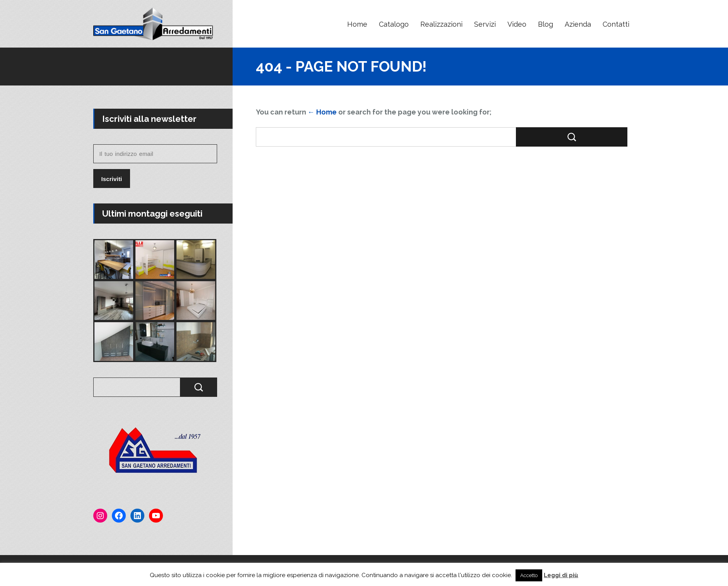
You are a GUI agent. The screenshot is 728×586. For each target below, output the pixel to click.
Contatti (616, 24)
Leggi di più (561, 575)
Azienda (578, 24)
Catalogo (394, 24)
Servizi (485, 24)
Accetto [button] (529, 575)
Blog (546, 24)
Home (357, 24)
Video (517, 24)
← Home (322, 112)
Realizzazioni (441, 24)
